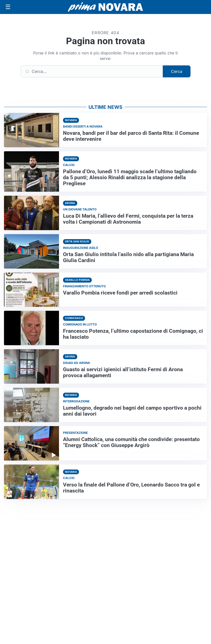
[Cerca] (92, 71)
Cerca (177, 71)
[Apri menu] (8, 7)
